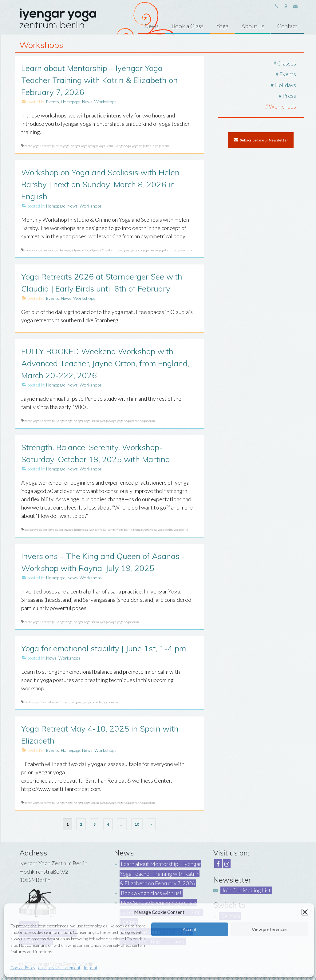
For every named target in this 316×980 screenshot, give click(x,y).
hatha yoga (62, 146)
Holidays (285, 85)
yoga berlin (147, 146)
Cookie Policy (23, 968)
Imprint (91, 968)
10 (137, 824)
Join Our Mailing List (246, 890)
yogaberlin (162, 146)
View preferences (270, 929)
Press (289, 96)
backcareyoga (33, 250)
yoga (135, 146)
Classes (287, 63)
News (87, 102)
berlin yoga (32, 146)
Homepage (71, 102)
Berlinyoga (47, 146)
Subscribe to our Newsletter (261, 140)
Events (53, 102)
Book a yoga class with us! (151, 893)
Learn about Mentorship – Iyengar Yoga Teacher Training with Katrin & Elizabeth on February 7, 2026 (160, 873)
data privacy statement (59, 968)
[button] (305, 912)
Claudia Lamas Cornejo (54, 702)
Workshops (105, 102)
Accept (190, 929)
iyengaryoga (123, 146)
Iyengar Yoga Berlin (101, 146)
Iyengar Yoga (79, 146)
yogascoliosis (183, 250)
